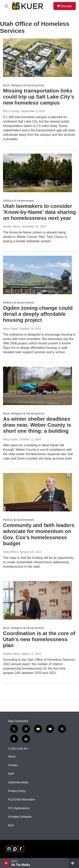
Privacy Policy (17, 791)
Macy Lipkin (10, 329)
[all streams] (74, 863)
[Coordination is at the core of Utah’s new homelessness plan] (37, 600)
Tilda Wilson (11, 552)
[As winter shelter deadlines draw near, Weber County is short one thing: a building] (37, 386)
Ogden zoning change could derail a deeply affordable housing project (38, 314)
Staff (11, 774)
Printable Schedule (20, 817)
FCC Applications (19, 808)
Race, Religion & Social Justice (24, 85)
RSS (11, 825)
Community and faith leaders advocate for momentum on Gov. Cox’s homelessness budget (39, 534)
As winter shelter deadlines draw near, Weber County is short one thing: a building (37, 425)
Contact (13, 765)
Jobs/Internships (18, 782)
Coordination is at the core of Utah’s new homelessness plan (39, 639)
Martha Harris (11, 226)
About (12, 757)
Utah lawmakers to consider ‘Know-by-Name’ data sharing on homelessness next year (39, 212)
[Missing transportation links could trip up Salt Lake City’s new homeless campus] (37, 58)
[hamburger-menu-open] (6, 6)
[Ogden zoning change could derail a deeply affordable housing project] (37, 275)
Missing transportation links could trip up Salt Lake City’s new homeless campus (39, 97)
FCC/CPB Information (21, 800)
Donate (66, 6)
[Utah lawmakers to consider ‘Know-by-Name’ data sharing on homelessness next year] (37, 173)
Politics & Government (19, 201)
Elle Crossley (11, 111)
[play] (6, 863)
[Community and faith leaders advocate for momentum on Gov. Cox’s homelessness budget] (37, 492)
